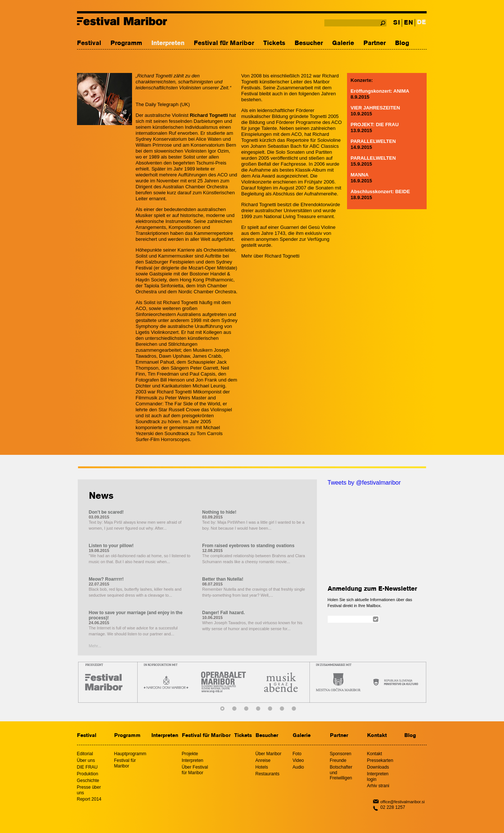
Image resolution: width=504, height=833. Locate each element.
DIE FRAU (87, 767)
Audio (298, 767)
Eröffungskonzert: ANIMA (380, 91)
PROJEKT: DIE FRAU (375, 125)
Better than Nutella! (223, 579)
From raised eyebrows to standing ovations (248, 546)
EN (408, 23)
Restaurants (268, 774)
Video (298, 760)
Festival (89, 43)
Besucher (309, 43)
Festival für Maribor (224, 43)
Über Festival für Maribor (195, 770)
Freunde (338, 760)
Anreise (263, 760)
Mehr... (95, 646)
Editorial (85, 754)
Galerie (343, 43)
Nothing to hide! (219, 512)
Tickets (274, 43)
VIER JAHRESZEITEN (375, 108)
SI (397, 23)
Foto (297, 754)
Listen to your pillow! (111, 546)
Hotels (262, 767)
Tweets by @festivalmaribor (364, 483)
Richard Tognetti (282, 256)
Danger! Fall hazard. (224, 613)
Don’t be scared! (106, 512)
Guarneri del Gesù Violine (308, 227)
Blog (402, 43)
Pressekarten (380, 760)
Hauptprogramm (130, 754)
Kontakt (377, 736)
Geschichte (88, 781)
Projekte (190, 754)
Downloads (378, 767)
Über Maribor (269, 754)
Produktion (88, 774)
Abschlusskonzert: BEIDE (381, 192)
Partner (375, 43)
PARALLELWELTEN (373, 141)
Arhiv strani (378, 786)
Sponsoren (341, 754)
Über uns (86, 760)
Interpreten (168, 43)
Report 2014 (89, 799)
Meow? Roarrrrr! (106, 579)
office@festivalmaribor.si (403, 802)
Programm (126, 43)
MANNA (360, 175)
